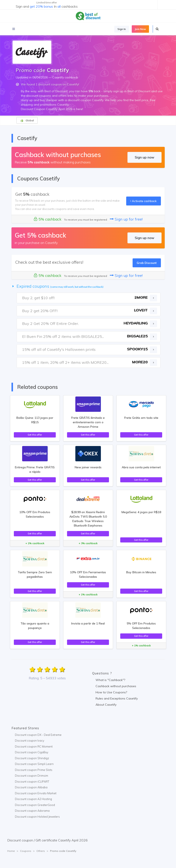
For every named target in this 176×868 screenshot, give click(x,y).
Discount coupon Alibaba (31, 787)
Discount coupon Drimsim (31, 776)
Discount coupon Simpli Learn (34, 764)
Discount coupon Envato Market (36, 793)
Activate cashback (143, 201)
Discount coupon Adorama (32, 811)
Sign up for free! (126, 219)
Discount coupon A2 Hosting (33, 799)
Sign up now (145, 157)
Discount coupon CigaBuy (32, 752)
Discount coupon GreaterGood (35, 805)
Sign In (122, 29)
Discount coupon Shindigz (32, 758)
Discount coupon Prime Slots (34, 770)
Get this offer (35, 435)
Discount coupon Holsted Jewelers (37, 817)
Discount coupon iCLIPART (32, 782)
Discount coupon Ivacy (30, 741)
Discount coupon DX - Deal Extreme (38, 735)
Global (27, 120)
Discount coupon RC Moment (34, 746)
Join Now (140, 29)
